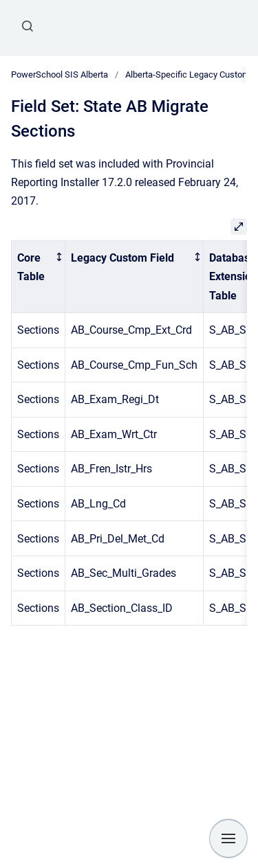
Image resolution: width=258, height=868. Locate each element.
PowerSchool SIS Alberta (60, 75)
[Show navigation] (228, 838)
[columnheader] (39, 277)
